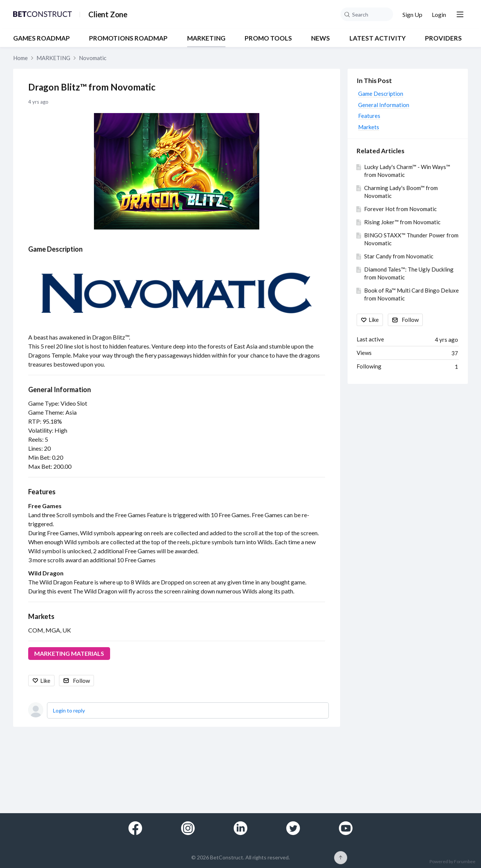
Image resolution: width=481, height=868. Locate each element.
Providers (443, 38)
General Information (60, 389)
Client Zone (108, 14)
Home (20, 58)
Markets (41, 616)
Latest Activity (378, 38)
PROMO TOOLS (268, 38)
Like (45, 681)
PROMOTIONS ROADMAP (128, 38)
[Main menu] (460, 14)
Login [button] (439, 14)
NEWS (321, 38)
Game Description (55, 249)
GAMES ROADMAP (42, 38)
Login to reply (69, 710)
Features (42, 492)
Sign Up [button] (412, 14)
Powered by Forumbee (452, 862)
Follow (81, 681)
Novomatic (93, 58)
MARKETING (206, 38)
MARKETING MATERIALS (69, 653)
